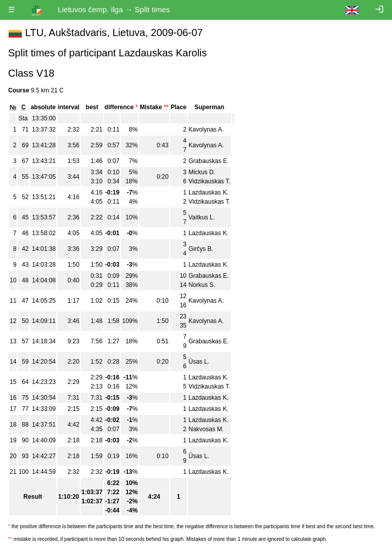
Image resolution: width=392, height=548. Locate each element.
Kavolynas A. (206, 130)
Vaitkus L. (202, 217)
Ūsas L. (199, 362)
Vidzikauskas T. (209, 181)
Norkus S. (202, 285)
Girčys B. (201, 249)
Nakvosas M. (206, 429)
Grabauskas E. (208, 161)
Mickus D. (202, 172)
